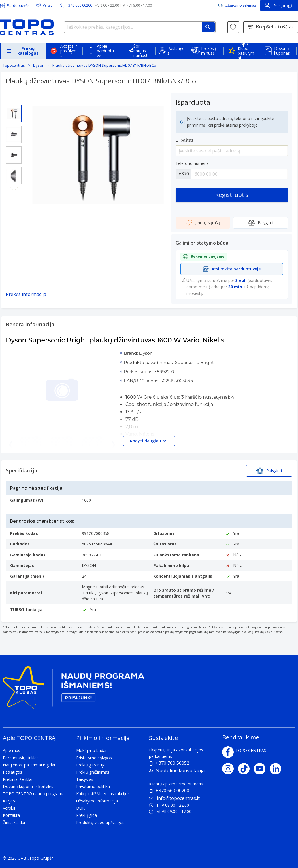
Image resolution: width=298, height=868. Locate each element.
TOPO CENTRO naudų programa (34, 794)
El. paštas (184, 140)
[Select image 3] (14, 155)
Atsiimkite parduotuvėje (232, 269)
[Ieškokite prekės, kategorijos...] (140, 27)
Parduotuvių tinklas (21, 758)
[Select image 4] (14, 176)
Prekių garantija (91, 765)
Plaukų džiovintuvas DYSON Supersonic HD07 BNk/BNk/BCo (104, 65)
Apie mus (12, 750)
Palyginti (261, 223)
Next (14, 189)
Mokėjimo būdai (91, 750)
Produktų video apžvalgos (100, 822)
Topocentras (14, 65)
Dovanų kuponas (282, 51)
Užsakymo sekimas (240, 5)
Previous (14, 100)
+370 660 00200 (172, 791)
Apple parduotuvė (105, 51)
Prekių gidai (87, 815)
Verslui (48, 5)
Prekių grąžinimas (93, 772)
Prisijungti (279, 5)
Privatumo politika (93, 786)
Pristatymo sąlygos (94, 758)
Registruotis (232, 195)
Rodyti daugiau (149, 441)
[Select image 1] (14, 114)
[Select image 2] (14, 134)
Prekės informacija (26, 294)
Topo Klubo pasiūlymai (246, 51)
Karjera (10, 801)
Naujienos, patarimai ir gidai (29, 765)
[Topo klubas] (73, 690)
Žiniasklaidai (14, 822)
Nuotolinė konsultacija (180, 770)
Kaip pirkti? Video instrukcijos (103, 794)
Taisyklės (85, 779)
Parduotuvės (18, 5)
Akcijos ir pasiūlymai (69, 51)
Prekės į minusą (209, 51)
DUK (80, 808)
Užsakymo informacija (97, 801)
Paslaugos (176, 51)
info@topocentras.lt (174, 798)
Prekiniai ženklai (18, 779)
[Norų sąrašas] (233, 27)
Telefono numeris (192, 163)
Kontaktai (12, 815)
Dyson (39, 65)
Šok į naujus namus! (140, 51)
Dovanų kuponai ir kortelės (28, 786)
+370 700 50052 (172, 763)
